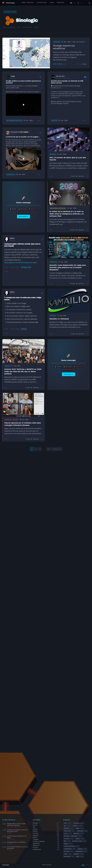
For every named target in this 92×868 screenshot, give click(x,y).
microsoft (69, 856)
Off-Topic (46, 847)
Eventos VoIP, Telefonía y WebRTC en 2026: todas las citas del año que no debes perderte (23, 371)
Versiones (46, 833)
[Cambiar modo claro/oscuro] (78, 3)
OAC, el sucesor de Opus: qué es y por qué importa (68, 159)
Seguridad (46, 835)
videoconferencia (71, 846)
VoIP (46, 827)
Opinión (24, 329)
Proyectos (61, 3)
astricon (69, 851)
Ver (39, 121)
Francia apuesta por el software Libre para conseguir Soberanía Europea (23, 424)
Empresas (79, 833)
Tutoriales (54, 262)
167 (49, 449)
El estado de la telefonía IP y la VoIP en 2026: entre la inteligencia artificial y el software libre (67, 214)
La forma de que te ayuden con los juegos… (23, 137)
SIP (67, 826)
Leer (51, 176)
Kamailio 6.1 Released (59, 319)
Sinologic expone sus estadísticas (64, 47)
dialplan (79, 854)
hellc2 (85, 64)
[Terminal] (82, 3)
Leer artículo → (59, 64)
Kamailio (69, 828)
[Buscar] (75, 3)
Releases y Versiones (73, 836)
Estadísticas (42, 3)
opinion (82, 849)
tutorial (69, 839)
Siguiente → (57, 449)
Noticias (53, 154)
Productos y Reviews (11, 420)
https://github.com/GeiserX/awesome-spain (21, 262)
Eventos (7, 366)
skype (80, 828)
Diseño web (69, 831)
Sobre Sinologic (28, 3)
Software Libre (26, 267)
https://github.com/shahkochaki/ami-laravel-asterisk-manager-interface (66, 102)
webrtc (80, 839)
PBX (67, 841)
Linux (68, 833)
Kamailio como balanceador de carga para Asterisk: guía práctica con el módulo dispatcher (68, 267)
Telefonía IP (11, 175)
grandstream (70, 849)
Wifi (80, 856)
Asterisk (54, 120)
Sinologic (57, 42)
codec (68, 854)
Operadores (46, 843)
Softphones (81, 851)
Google (68, 844)
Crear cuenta (24, 217)
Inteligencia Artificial (14, 120)
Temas (52, 3)
